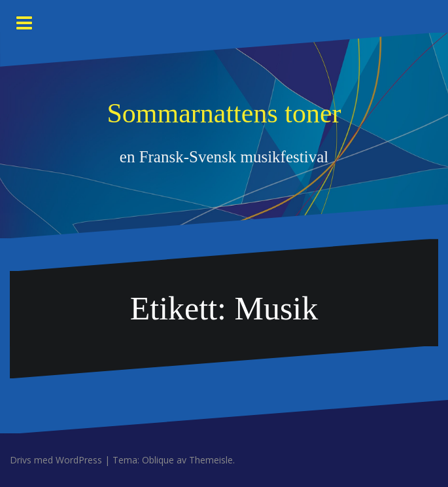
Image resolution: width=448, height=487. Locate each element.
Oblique (158, 460)
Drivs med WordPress (56, 460)
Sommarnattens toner (224, 113)
